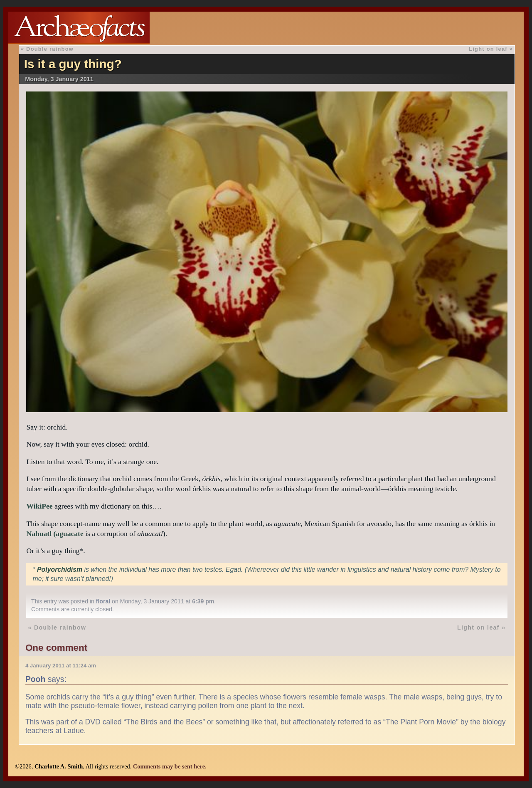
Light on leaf (488, 49)
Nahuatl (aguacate (55, 534)
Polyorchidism (60, 569)
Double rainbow (50, 49)
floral (103, 601)
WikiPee (39, 506)
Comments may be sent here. (170, 766)
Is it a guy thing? (73, 64)
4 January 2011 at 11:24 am (61, 666)
